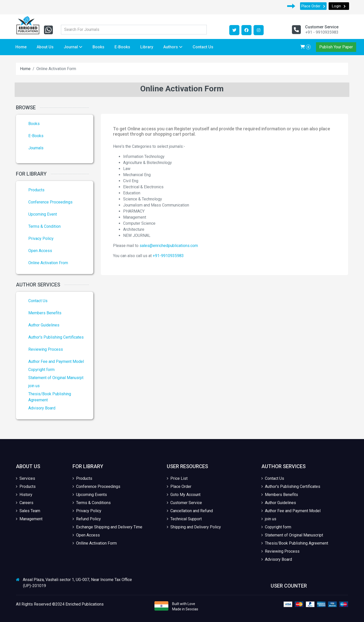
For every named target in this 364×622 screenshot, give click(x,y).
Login (339, 6)
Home (21, 47)
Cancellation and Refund (190, 511)
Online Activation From (48, 263)
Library (147, 47)
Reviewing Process (46, 349)
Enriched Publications (85, 604)
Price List (177, 478)
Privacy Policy (41, 239)
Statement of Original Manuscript (292, 535)
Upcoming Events (90, 495)
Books (98, 47)
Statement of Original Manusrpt (56, 378)
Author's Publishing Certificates (56, 337)
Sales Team (28, 511)
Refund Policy (87, 519)
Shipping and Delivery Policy (194, 527)
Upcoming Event (43, 214)
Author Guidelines (44, 325)
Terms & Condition (44, 226)
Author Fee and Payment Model (56, 361)
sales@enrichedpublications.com (169, 246)
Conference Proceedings (50, 202)
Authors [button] (173, 47)
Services (26, 478)
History (24, 495)
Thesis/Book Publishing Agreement (295, 543)
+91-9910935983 (168, 256)
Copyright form (41, 370)
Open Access (40, 251)
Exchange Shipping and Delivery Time (107, 527)
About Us (45, 47)
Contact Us (203, 47)
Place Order (313, 6)
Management (29, 519)
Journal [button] (73, 47)
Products (36, 190)
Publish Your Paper (336, 47)
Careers (25, 503)
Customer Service (184, 503)
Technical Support (184, 519)
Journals (36, 148)
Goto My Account (184, 495)
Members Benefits (45, 313)
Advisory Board (42, 408)
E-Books (122, 47)
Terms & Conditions (92, 503)
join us (34, 386)
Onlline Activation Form (95, 543)
